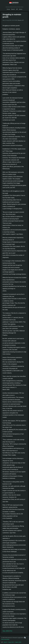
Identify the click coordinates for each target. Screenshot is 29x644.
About (21, 9)
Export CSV (11, 642)
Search (13, 9)
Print (11, 631)
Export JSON (18, 642)
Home (8, 9)
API (17, 9)
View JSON (6, 631)
